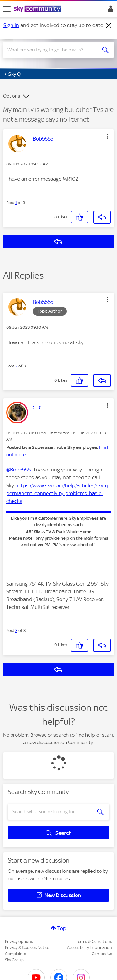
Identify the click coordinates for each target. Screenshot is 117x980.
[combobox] (53, 50)
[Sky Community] (38, 9)
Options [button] (12, 96)
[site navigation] (7, 9)
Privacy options (19, 942)
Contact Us (102, 954)
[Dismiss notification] (109, 26)
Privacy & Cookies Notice (27, 947)
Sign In (109, 10)
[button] (108, 136)
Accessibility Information (90, 947)
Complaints (15, 954)
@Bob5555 (18, 470)
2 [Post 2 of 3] (16, 366)
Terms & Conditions (94, 942)
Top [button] (62, 928)
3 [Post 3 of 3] (16, 631)
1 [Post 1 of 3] (16, 203)
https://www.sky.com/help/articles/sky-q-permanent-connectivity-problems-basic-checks (58, 493)
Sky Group (14, 960)
